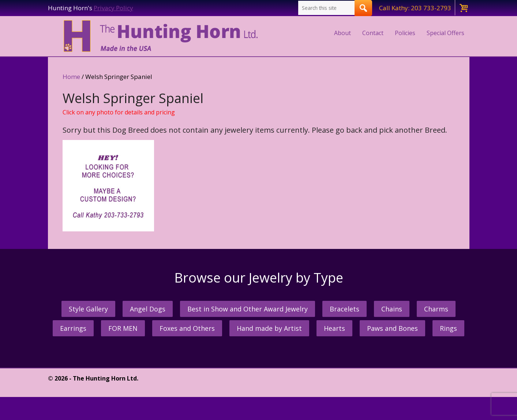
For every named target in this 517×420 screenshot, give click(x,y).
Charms (436, 309)
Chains (392, 309)
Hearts (334, 328)
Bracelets (344, 309)
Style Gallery (88, 309)
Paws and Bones (392, 328)
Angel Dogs (148, 309)
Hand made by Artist (269, 328)
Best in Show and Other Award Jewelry (248, 309)
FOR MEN (123, 328)
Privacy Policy (113, 8)
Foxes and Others (187, 328)
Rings (448, 328)
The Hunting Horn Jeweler (162, 36)
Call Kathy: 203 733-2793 (415, 8)
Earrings (73, 328)
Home (71, 77)
